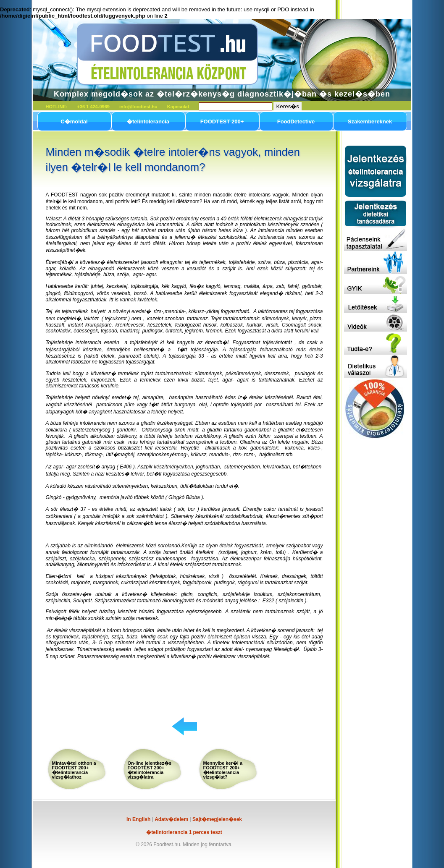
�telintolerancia (148, 122)
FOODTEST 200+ (222, 122)
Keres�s (287, 106)
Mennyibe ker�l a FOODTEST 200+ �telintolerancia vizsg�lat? (223, 770)
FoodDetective (296, 122)
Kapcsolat (178, 107)
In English (138, 819)
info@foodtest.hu (138, 107)
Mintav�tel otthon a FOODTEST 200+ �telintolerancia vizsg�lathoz (74, 770)
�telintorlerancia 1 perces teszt (184, 832)
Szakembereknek (370, 122)
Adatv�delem (171, 819)
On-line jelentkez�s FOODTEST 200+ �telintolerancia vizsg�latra (150, 770)
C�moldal (74, 122)
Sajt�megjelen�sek (217, 819)
